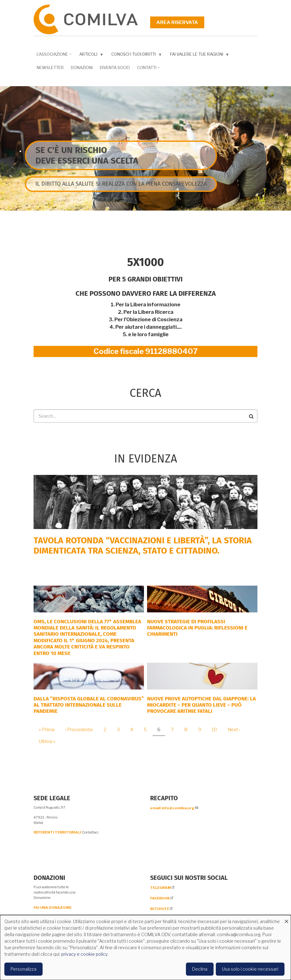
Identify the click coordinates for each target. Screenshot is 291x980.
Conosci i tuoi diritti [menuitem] (135, 56)
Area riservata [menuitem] (177, 22)
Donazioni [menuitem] (82, 67)
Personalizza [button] (23, 969)
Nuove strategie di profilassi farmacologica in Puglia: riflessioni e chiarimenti (197, 628)
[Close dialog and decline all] (286, 919)
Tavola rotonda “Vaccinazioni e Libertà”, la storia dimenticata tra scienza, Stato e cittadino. (143, 546)
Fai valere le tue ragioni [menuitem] (198, 56)
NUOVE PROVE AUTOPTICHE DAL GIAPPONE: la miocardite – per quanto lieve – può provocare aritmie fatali (201, 705)
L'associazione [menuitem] (53, 56)
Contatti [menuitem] (148, 70)
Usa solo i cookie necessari (250, 969)
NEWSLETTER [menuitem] (50, 67)
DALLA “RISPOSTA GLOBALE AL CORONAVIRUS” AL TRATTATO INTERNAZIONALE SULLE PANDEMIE (89, 705)
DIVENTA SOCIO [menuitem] (115, 67)
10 (217, 730)
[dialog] (145, 947)
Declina (200, 969)
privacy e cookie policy (84, 954)
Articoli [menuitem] (90, 56)
